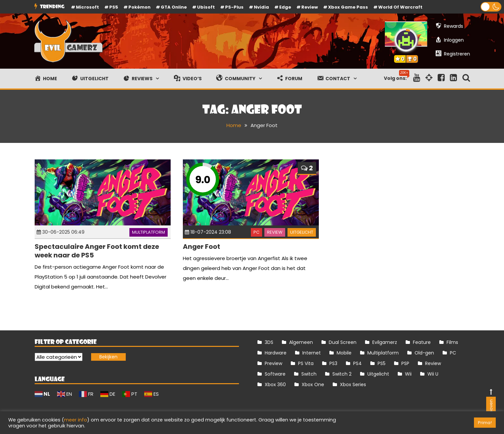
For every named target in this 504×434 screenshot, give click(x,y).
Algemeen (301, 342)
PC (256, 232)
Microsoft (87, 7)
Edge (285, 7)
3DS (269, 342)
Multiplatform (149, 232)
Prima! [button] (485, 423)
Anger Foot (202, 247)
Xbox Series (353, 384)
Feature (422, 342)
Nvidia (261, 7)
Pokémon (139, 7)
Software (275, 374)
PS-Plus (234, 7)
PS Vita (306, 363)
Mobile (344, 353)
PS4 (357, 363)
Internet (312, 353)
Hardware (276, 353)
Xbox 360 (275, 384)
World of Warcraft (400, 7)
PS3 (333, 363)
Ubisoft (206, 7)
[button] (491, 7)
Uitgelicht (302, 232)
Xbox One (313, 384)
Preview (273, 363)
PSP (405, 363)
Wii (408, 374)
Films (452, 342)
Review (275, 232)
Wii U (433, 374)
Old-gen (424, 353)
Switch (309, 374)
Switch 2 (342, 374)
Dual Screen (343, 342)
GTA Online (174, 7)
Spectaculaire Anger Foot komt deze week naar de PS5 (97, 251)
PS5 (114, 7)
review (310, 7)
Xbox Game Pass (348, 7)
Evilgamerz (385, 342)
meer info (76, 420)
